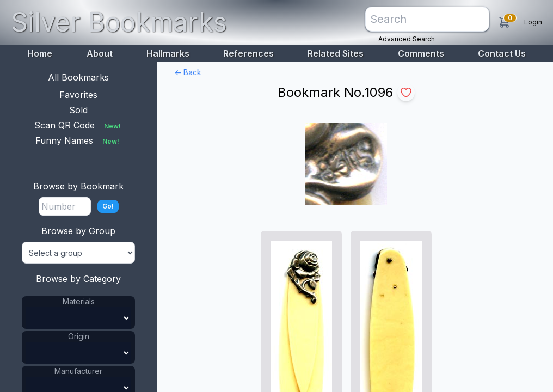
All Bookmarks (78, 77)
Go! (108, 206)
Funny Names (78, 140)
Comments (421, 53)
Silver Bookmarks (119, 22)
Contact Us (502, 53)
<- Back (188, 72)
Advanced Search (407, 39)
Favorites (78, 95)
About (100, 53)
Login (533, 22)
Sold (78, 110)
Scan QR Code (79, 125)
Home (40, 53)
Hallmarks (168, 53)
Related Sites (336, 53)
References (248, 53)
